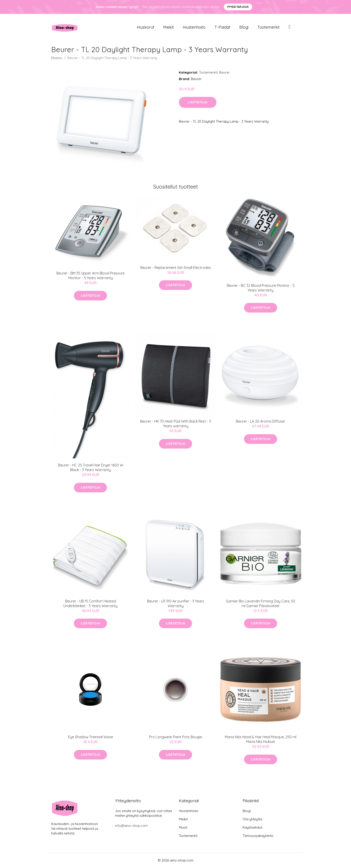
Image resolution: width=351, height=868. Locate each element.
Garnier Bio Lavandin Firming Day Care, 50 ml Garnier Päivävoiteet (261, 603)
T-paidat (222, 27)
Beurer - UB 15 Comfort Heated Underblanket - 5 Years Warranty (90, 603)
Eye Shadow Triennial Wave (91, 737)
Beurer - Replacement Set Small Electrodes (176, 268)
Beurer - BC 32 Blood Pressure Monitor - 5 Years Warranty (261, 288)
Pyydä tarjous (238, 7)
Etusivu (57, 58)
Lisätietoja (198, 102)
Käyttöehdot (253, 827)
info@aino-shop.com (131, 826)
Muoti (183, 827)
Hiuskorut (146, 27)
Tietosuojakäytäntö (258, 836)
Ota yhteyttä (252, 819)
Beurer (225, 72)
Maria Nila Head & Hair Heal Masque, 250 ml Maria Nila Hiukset (261, 739)
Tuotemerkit (269, 27)
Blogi (244, 27)
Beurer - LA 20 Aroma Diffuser (261, 421)
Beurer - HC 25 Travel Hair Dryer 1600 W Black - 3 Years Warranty (91, 467)
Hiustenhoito (194, 27)
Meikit (168, 27)
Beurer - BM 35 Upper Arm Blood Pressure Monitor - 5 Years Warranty (90, 276)
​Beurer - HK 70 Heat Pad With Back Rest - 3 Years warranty (175, 424)
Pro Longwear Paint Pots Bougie (175, 737)
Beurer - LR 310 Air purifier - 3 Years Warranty (176, 603)
